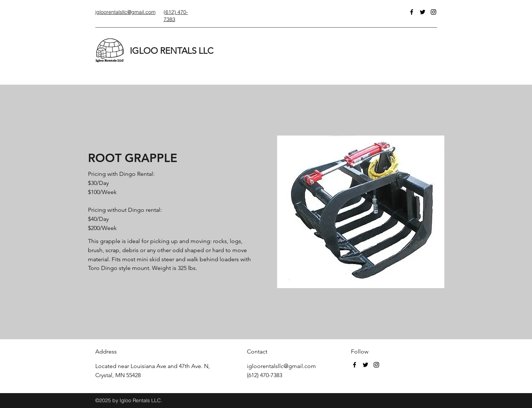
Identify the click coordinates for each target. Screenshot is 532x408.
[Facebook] (412, 12)
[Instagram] (433, 12)
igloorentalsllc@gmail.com (281, 366)
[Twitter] (423, 12)
